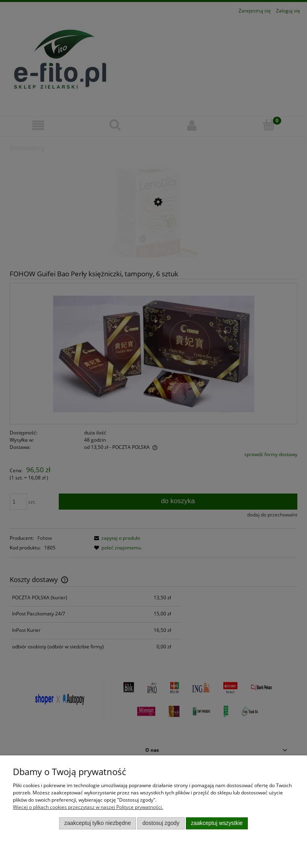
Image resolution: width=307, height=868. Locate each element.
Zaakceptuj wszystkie (217, 823)
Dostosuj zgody (161, 823)
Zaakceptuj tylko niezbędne (98, 823)
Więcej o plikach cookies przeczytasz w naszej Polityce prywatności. (88, 807)
